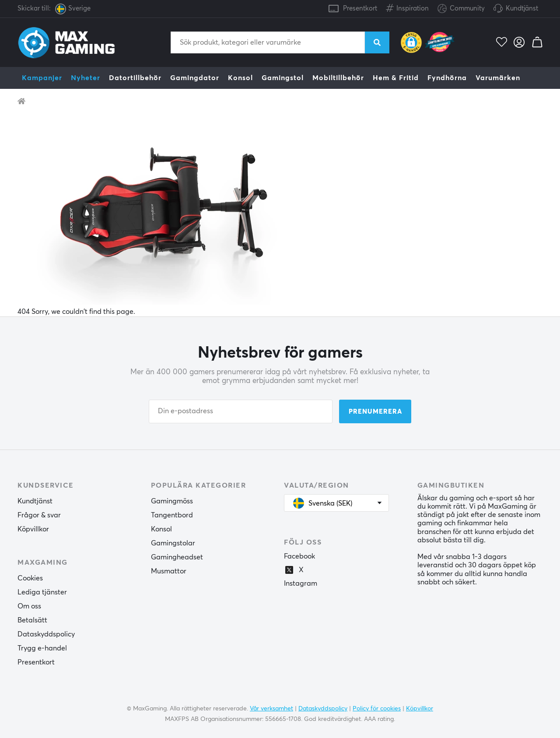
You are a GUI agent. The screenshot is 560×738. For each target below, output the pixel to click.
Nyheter (86, 78)
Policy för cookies (377, 709)
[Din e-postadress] (241, 411)
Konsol (240, 78)
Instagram (301, 583)
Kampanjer (42, 78)
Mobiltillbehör (338, 78)
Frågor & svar (39, 515)
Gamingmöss (172, 501)
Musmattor (169, 571)
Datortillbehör (135, 78)
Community (461, 9)
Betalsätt (32, 620)
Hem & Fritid (396, 78)
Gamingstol (283, 78)
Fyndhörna (447, 78)
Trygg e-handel (42, 648)
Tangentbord (172, 515)
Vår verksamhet (271, 709)
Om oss (29, 606)
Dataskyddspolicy (46, 634)
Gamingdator (195, 78)
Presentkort (360, 9)
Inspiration (407, 7)
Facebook (299, 556)
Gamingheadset (177, 557)
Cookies (30, 578)
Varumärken (498, 78)
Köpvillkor (33, 529)
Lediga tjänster (42, 592)
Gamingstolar (173, 543)
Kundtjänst (522, 9)
